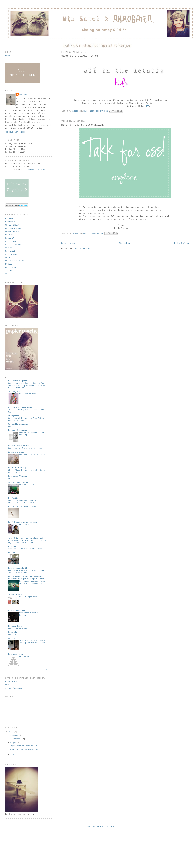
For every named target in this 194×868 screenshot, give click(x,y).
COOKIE (9, 685)
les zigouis (14, 392)
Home (8, 56)
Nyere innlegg (68, 243)
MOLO (8, 258)
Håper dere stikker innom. (80, 56)
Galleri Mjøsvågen (28, 597)
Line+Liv (13, 632)
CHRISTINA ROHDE (14, 228)
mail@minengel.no (37, 169)
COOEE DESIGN (12, 232)
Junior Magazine (14, 688)
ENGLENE (23, 94)
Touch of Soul (16, 595)
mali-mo (12, 638)
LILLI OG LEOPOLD (14, 245)
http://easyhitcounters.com (97, 827)
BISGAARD (10, 219)
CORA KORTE (14, 635)
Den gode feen (16, 654)
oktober (15, 735)
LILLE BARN (11, 241)
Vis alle (50, 670)
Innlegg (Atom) (82, 248)
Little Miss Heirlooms (20, 407)
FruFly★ (13, 546)
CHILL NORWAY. (13, 225)
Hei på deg (25, 657)
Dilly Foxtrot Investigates (23, 506)
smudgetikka (14, 416)
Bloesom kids (15, 626)
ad (9, 479)
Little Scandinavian (19, 446)
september (16, 739)
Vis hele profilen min (15, 132)
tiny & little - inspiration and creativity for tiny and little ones (28, 539)
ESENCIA (9, 235)
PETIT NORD (11, 267)
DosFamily (13, 498)
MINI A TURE (11, 254)
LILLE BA (10, 238)
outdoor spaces (27, 485)
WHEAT (8, 274)
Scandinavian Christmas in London (25, 448)
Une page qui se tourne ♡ (32, 454)
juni (13, 755)
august (14, 743)
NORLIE (9, 264)
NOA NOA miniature (15, 261)
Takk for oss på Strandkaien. (83, 125)
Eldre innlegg (181, 243)
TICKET (9, 271)
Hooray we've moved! (18, 629)
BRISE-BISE (25, 525)
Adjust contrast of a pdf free (24, 543)
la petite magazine (18, 424)
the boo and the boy (19, 482)
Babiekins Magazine (18, 381)
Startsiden (125, 243)
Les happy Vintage (18, 476)
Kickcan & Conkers (18, 430)
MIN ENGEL (10, 251)
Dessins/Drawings (28, 394)
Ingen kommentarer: (99, 111)
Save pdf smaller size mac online (25, 549)
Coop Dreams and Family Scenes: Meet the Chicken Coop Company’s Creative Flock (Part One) (27, 386)
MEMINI (9, 248)
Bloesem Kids (12, 682)
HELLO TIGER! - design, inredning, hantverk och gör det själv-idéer (27, 578)
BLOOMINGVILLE (13, 222)
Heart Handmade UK (18, 568)
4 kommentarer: (97, 233)
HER (147, 106)
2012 (11, 732)
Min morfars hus (17, 610)
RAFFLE (11, 427)
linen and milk (16, 452)
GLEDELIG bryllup (17, 468)
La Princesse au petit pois (23, 522)
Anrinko (12, 552)
